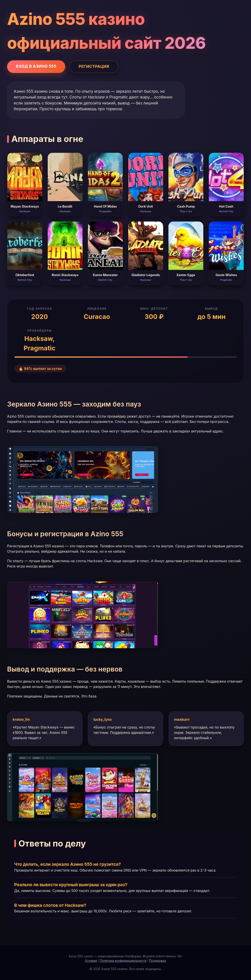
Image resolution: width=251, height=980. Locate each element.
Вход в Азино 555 (36, 66)
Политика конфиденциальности (123, 961)
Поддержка (158, 961)
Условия (91, 961)
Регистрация (94, 66)
